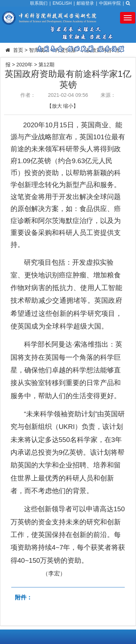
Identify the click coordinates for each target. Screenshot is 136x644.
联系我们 (39, 3)
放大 (57, 106)
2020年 (24, 65)
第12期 (46, 65)
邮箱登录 (85, 3)
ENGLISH (62, 3)
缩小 (68, 106)
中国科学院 (110, 3)
